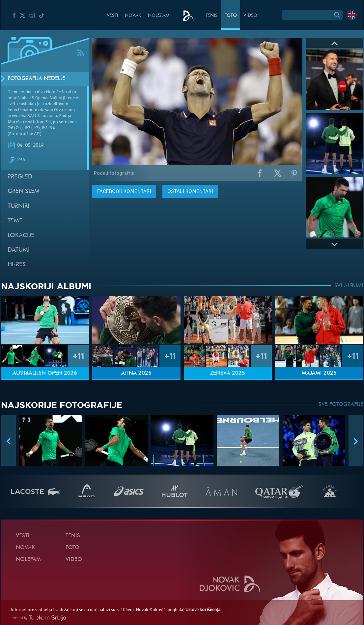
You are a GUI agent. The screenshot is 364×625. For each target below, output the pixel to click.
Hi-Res (17, 265)
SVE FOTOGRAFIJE (341, 405)
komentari (124, 191)
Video (250, 16)
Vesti (112, 16)
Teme (15, 221)
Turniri (18, 206)
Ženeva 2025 (228, 373)
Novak (133, 16)
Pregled (20, 177)
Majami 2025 (319, 373)
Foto (231, 16)
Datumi (19, 250)
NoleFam (159, 16)
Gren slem (24, 191)
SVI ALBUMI (349, 286)
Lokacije (21, 236)
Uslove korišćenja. (203, 610)
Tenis (212, 16)
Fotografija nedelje (37, 79)
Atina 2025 (136, 373)
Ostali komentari (190, 191)
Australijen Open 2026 (45, 373)
